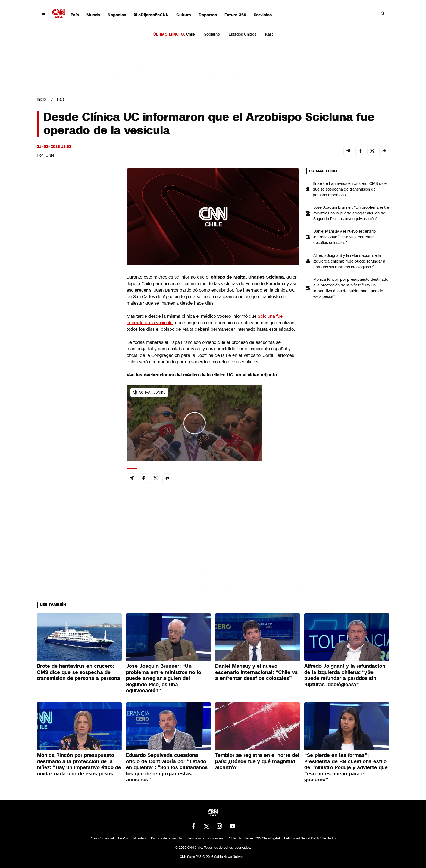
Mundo (93, 15)
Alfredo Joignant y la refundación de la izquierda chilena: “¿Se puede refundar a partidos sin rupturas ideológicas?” (349, 261)
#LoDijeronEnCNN (151, 15)
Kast (269, 34)
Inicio (41, 99)
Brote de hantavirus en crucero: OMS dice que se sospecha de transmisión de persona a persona (350, 189)
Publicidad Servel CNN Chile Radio (310, 838)
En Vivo (124, 838)
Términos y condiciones (206, 838)
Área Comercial (102, 838)
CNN (50, 155)
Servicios (263, 15)
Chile (190, 34)
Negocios (117, 15)
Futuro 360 (235, 15)
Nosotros (140, 838)
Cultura (184, 15)
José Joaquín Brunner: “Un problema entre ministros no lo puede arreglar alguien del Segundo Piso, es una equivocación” (351, 213)
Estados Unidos (242, 34)
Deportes (208, 15)
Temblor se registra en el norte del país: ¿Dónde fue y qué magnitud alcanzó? (257, 761)
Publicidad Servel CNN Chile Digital (254, 838)
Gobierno (212, 34)
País (75, 15)
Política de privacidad (167, 838)
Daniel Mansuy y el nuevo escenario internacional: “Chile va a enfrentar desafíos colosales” (344, 237)
